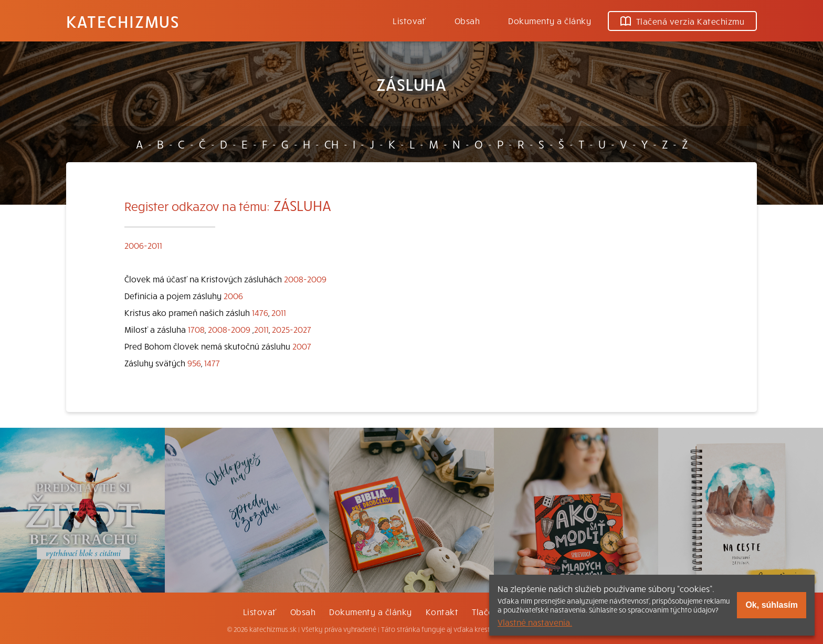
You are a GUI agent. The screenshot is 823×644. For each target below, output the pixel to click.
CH (331, 144)
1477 (212, 363)
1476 (260, 312)
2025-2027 (292, 329)
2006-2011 (143, 245)
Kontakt (442, 611)
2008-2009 (305, 279)
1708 (196, 329)
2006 (233, 295)
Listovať (409, 20)
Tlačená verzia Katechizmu (682, 21)
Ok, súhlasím (772, 605)
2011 (279, 312)
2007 (302, 346)
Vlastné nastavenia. (535, 622)
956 (194, 363)
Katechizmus (123, 21)
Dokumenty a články (550, 20)
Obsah (467, 20)
